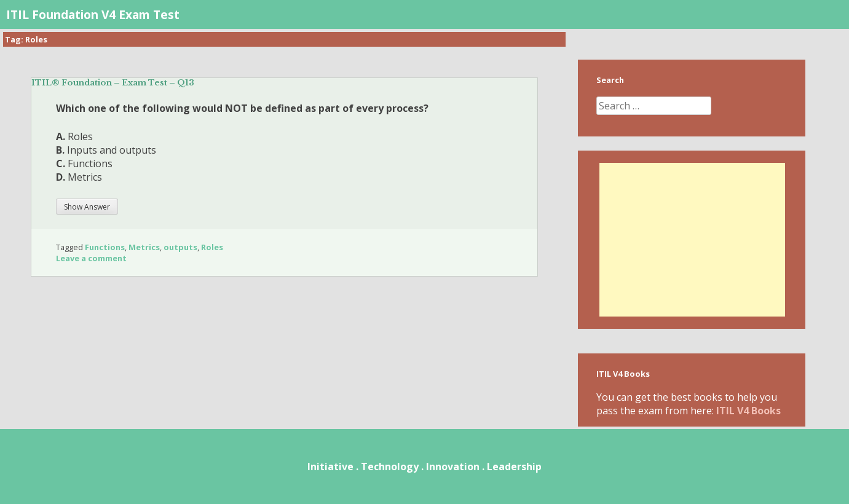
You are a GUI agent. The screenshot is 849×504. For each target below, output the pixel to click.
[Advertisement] (692, 240)
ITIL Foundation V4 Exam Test (93, 14)
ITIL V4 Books (748, 411)
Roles (212, 247)
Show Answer (87, 207)
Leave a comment (91, 258)
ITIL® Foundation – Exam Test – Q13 (113, 83)
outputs (180, 247)
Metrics (144, 247)
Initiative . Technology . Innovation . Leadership (424, 467)
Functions (105, 247)
